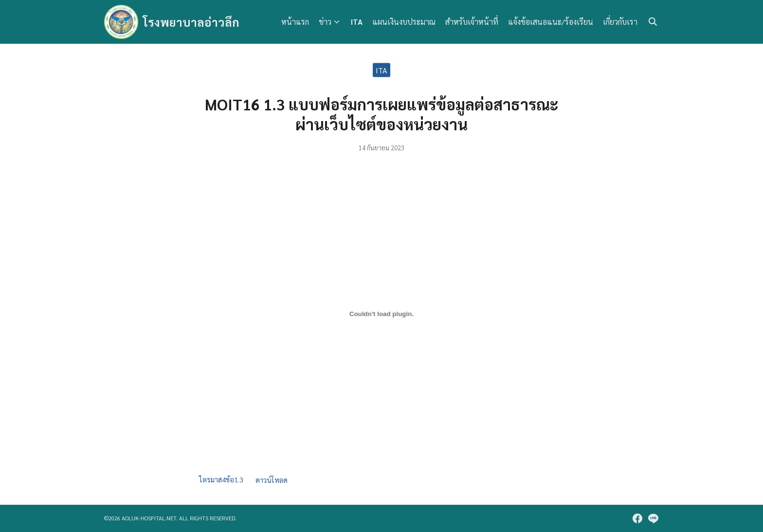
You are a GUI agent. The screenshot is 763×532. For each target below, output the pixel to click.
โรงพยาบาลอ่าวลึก (191, 22)
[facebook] (637, 518)
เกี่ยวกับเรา (620, 22)
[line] (653, 518)
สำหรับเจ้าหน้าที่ (472, 22)
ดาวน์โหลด (272, 480)
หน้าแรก (295, 22)
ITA (357, 22)
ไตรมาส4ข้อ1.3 (221, 480)
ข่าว (325, 22)
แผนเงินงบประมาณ (404, 22)
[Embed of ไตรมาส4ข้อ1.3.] (381, 314)
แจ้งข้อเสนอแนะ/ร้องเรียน (551, 22)
